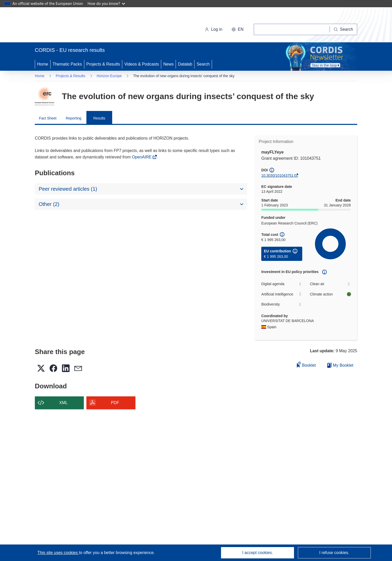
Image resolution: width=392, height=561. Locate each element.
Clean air (330, 284)
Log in (214, 29)
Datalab (185, 64)
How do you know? (107, 3)
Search (203, 64)
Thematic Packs (67, 64)
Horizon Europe (109, 76)
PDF (115, 403)
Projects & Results (103, 64)
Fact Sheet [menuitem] (48, 118)
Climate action (330, 294)
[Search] (344, 29)
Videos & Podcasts (142, 64)
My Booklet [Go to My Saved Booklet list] (340, 365)
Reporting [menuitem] (74, 118)
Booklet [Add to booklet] (306, 364)
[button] (238, 29)
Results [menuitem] (99, 118)
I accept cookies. (258, 553)
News (168, 64)
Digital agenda (282, 284)
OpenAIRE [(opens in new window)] (142, 157)
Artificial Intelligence (282, 294)
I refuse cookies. (334, 553)
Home (43, 64)
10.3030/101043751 (277, 175)
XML (64, 403)
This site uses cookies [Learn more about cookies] (58, 553)
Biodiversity (282, 304)
